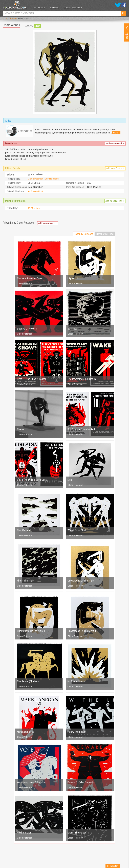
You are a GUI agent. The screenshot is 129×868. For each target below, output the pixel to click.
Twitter (118, 5)
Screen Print (37, 193)
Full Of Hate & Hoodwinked (81, 431)
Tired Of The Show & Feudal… (32, 380)
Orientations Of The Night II (31, 632)
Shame (20, 431)
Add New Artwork (115, 145)
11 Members (34, 210)
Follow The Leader (77, 733)
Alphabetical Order (105, 235)
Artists (57, 8)
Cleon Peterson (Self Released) (44, 180)
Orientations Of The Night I (81, 582)
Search (123, 13)
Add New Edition (115, 170)
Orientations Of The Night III (82, 632)
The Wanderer (24, 532)
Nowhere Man (24, 834)
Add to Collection (114, 202)
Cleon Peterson (25, 285)
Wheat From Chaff (77, 532)
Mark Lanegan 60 (26, 733)
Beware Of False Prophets (81, 784)
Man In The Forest (77, 834)
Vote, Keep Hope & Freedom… (33, 784)
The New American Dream (30, 280)
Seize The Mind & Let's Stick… (33, 481)
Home (5, 19)
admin (37, 26)
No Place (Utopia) (77, 683)
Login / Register (76, 8)
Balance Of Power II (27, 330)
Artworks (42, 8)
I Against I (73, 280)
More (119, 133)
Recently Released (84, 235)
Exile (70, 481)
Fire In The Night (26, 582)
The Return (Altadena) (28, 683)
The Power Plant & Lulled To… (83, 380)
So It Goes (73, 330)
